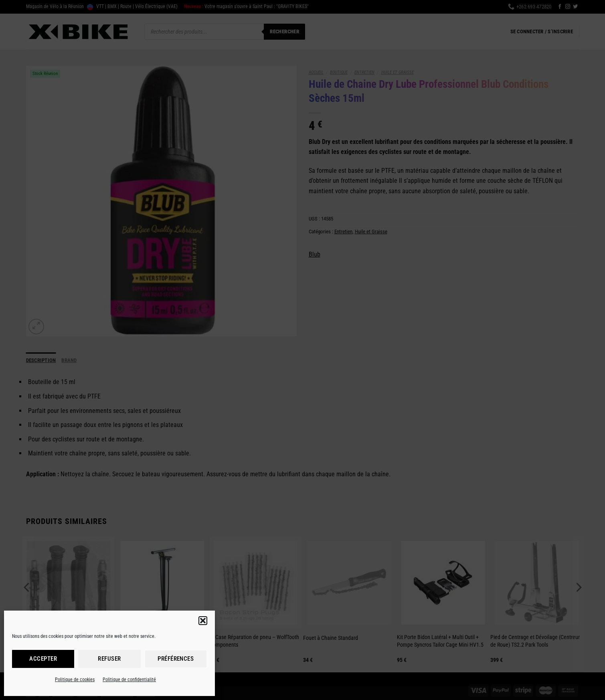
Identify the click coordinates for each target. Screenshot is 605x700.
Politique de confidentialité (129, 680)
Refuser (109, 659)
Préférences (176, 659)
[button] (203, 621)
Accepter (43, 659)
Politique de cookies (75, 680)
